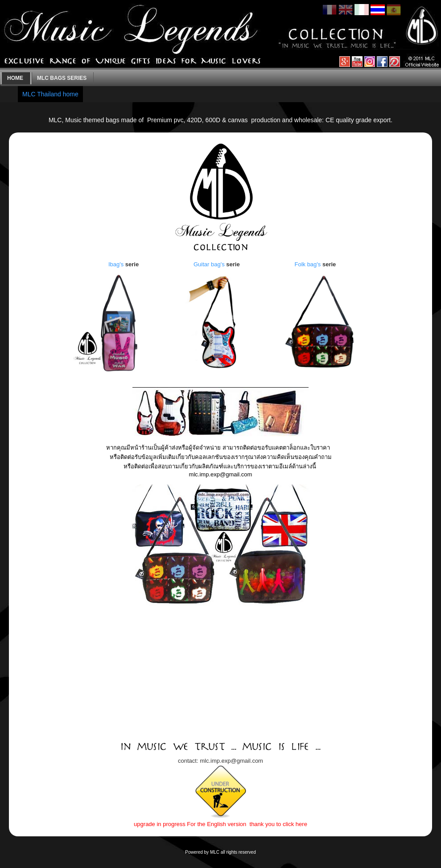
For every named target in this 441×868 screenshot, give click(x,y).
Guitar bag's (209, 264)
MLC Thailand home (50, 94)
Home (15, 78)
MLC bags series (62, 78)
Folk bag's (307, 264)
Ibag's (116, 264)
